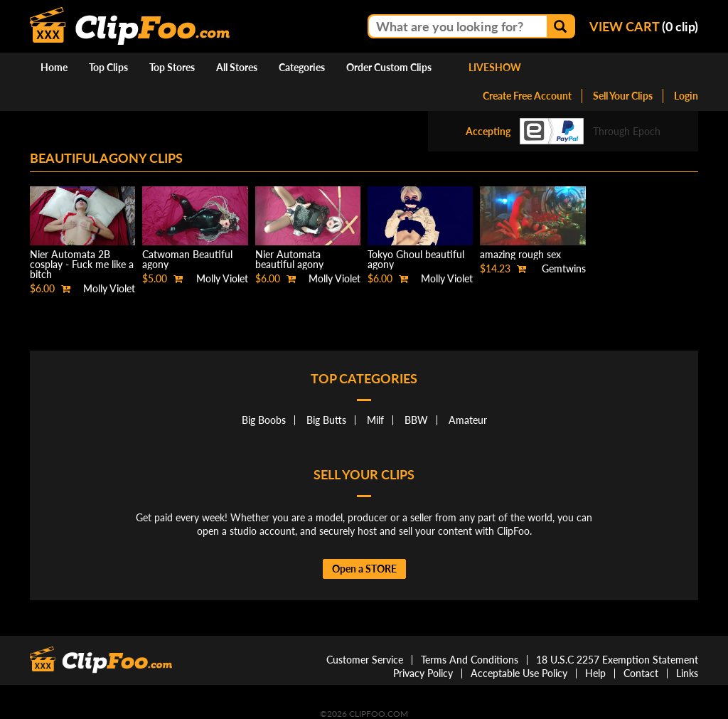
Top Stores (172, 67)
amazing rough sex (520, 254)
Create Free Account (527, 96)
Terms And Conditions (470, 660)
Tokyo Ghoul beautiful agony (416, 259)
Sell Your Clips (623, 96)
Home (54, 67)
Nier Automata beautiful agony (289, 259)
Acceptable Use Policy (519, 673)
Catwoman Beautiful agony (187, 259)
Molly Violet (109, 288)
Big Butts (326, 420)
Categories (302, 67)
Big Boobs (264, 420)
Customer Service (365, 660)
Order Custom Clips (389, 67)
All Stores (237, 67)
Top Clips (108, 67)
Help (595, 673)
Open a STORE (364, 569)
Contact (641, 673)
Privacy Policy (423, 673)
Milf (375, 420)
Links (687, 673)
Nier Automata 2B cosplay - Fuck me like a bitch (82, 264)
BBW (416, 420)
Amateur (468, 420)
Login (686, 96)
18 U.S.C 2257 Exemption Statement (617, 660)
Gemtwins (564, 268)
